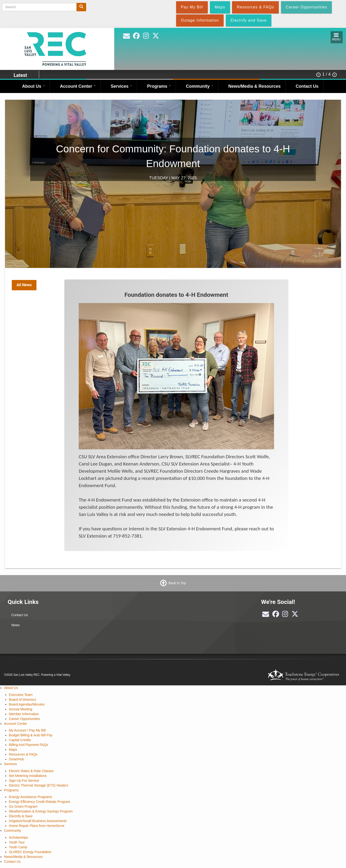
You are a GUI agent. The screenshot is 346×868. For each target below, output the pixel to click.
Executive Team (21, 695)
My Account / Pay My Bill (27, 730)
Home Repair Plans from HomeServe (37, 826)
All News (24, 285)
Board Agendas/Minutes (27, 704)
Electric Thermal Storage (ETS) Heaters (39, 785)
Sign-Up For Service (24, 781)
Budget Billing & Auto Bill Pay (31, 735)
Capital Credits (20, 740)
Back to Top (177, 583)
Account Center (78, 86)
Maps (13, 750)
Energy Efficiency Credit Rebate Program (40, 802)
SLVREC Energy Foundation (30, 852)
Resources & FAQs (23, 754)
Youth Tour (17, 842)
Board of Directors (22, 700)
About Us (33, 86)
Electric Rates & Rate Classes (31, 771)
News (15, 625)
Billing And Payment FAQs (28, 745)
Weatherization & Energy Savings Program (41, 811)
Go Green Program (23, 806)
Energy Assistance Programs (30, 797)
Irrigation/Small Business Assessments (38, 821)
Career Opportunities (24, 719)
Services (121, 86)
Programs (159, 86)
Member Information (24, 714)
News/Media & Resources (254, 86)
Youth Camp (18, 847)
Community (200, 86)
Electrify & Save (21, 816)
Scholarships (18, 837)
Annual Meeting (21, 709)
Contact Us (307, 86)
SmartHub (16, 759)
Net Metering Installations (28, 776)
